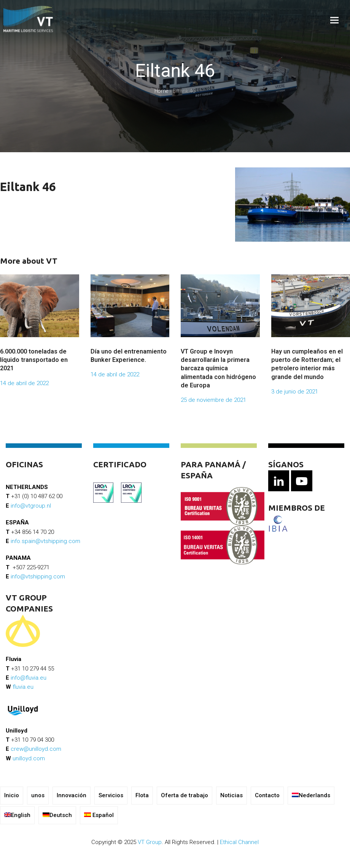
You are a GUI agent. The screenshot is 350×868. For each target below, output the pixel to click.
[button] (334, 20)
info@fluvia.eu (29, 678)
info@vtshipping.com (38, 577)
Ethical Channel (239, 842)
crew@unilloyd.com (36, 749)
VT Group (150, 842)
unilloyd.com (29, 758)
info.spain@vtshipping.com (45, 541)
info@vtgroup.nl (31, 506)
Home (161, 91)
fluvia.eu (23, 687)
